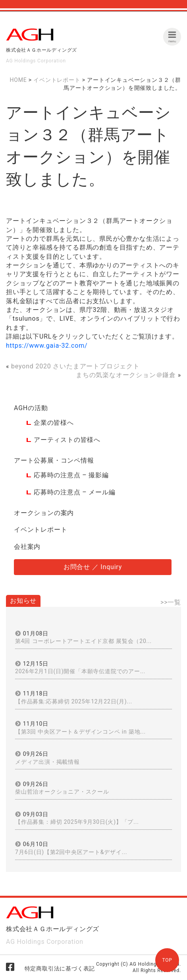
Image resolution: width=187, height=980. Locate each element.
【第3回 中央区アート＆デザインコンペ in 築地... (80, 732)
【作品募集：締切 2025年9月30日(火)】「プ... (77, 822)
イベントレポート (40, 530)
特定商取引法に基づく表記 (60, 968)
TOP (167, 960)
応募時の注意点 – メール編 (75, 492)
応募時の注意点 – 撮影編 (71, 475)
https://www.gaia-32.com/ (47, 346)
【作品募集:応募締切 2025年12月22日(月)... (74, 701)
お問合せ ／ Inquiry (93, 567)
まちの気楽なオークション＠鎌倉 (126, 375)
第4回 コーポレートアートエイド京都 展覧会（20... (83, 641)
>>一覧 (171, 602)
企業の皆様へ (54, 423)
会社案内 (27, 547)
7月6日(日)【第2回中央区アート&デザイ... (71, 852)
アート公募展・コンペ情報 (54, 460)
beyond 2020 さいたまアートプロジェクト (75, 366)
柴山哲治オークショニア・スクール (62, 792)
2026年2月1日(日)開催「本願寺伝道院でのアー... (80, 671)
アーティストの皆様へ (67, 440)
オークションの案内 (44, 513)
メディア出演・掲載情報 (47, 762)
